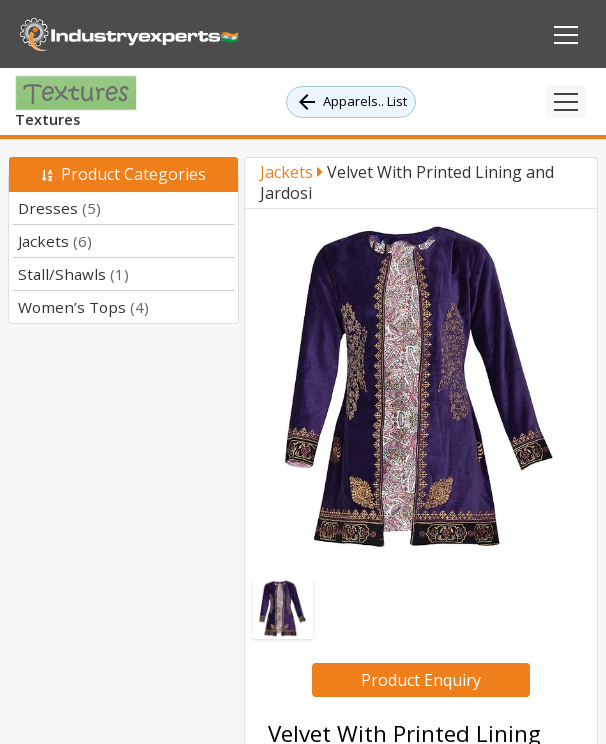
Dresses (59, 208)
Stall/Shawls (73, 274)
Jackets (55, 241)
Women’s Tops (83, 307)
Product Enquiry (421, 680)
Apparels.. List (351, 102)
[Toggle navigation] (566, 101)
